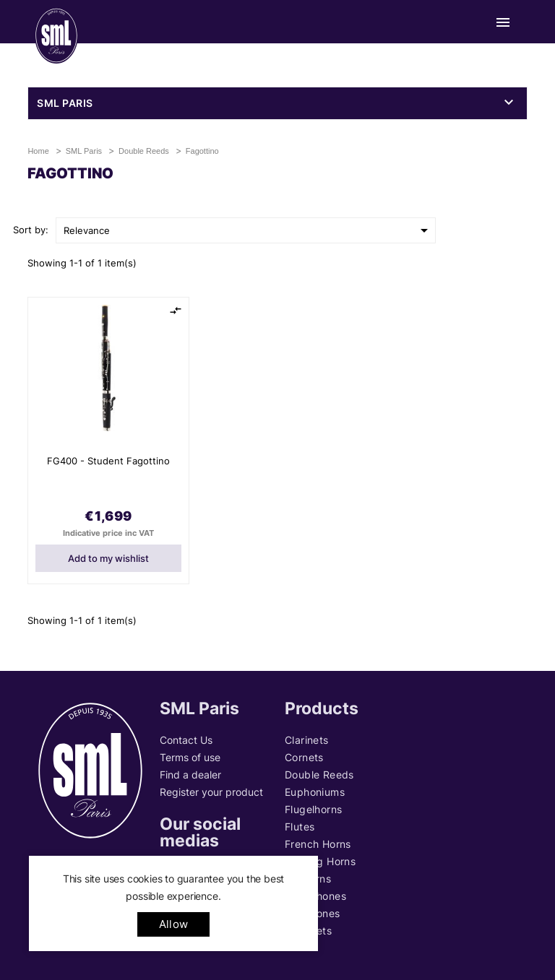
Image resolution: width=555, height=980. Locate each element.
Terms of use (190, 757)
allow (173, 924)
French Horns (318, 844)
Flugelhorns (313, 809)
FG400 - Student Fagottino (108, 461)
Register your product (211, 792)
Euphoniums (315, 792)
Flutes (300, 827)
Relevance (248, 230)
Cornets (304, 757)
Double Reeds (319, 775)
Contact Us (186, 740)
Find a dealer (190, 775)
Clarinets (307, 740)
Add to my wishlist (108, 558)
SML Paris (65, 103)
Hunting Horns (320, 861)
